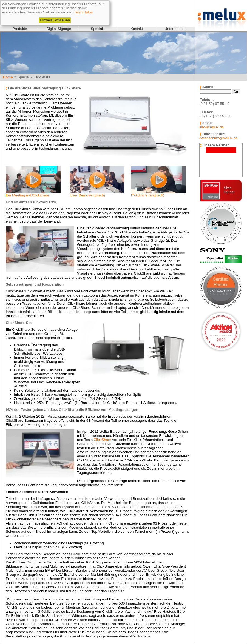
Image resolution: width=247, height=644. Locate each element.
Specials (98, 29)
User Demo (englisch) (87, 195)
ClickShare (103, 440)
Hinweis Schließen (55, 20)
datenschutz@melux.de (218, 138)
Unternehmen (176, 29)
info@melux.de (211, 127)
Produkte (20, 29)
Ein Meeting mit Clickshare (27, 195)
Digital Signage (59, 29)
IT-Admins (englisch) (148, 195)
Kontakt (137, 29)
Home (8, 77)
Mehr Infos (84, 12)
